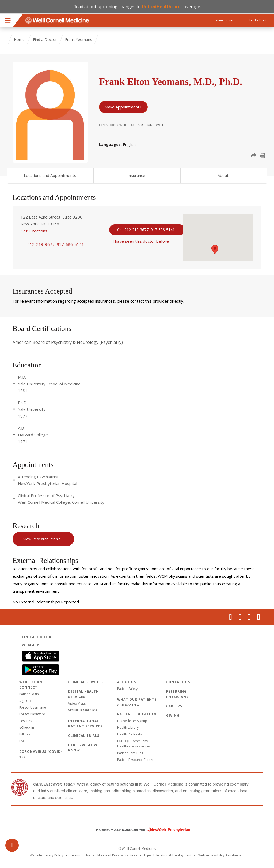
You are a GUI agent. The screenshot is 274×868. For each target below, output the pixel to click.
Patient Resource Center (135, 760)
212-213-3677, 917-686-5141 (56, 244)
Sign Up (25, 701)
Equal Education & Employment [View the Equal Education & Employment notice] (168, 855)
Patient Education (137, 714)
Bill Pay (25, 734)
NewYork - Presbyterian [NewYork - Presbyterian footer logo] (139, 830)
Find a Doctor (45, 40)
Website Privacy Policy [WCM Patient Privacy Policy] (46, 855)
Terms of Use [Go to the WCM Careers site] (80, 855)
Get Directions (34, 231)
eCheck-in (27, 728)
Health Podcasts (130, 734)
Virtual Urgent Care (83, 710)
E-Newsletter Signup (132, 721)
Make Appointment (122, 107)
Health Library (128, 728)
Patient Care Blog (130, 753)
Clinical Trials (84, 736)
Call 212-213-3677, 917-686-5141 (146, 230)
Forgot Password (32, 714)
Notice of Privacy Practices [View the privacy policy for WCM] (117, 855)
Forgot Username (33, 707)
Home (19, 40)
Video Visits (77, 703)
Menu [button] (8, 20)
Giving (173, 715)
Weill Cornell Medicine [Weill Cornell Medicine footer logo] (137, 818)
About (223, 175)
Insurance (136, 175)
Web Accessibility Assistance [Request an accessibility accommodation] (220, 855)
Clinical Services (86, 682)
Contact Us (178, 682)
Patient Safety (127, 689)
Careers (174, 706)
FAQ (22, 741)
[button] (254, 156)
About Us (127, 682)
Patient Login (29, 694)
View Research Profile (42, 539)
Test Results (28, 721)
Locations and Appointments (50, 175)
